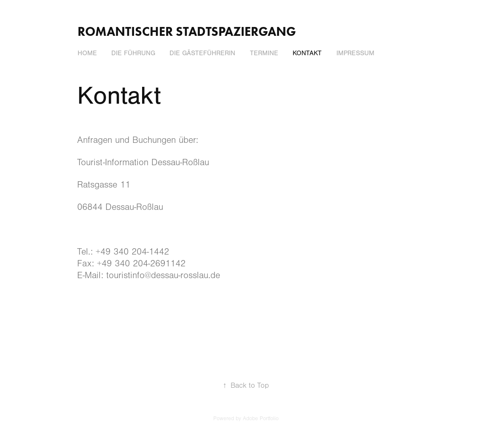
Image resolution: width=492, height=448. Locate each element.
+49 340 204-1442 (132, 252)
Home (87, 53)
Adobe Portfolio (261, 418)
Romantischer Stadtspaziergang (187, 31)
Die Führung (133, 53)
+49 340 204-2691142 (141, 264)
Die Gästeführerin (202, 53)
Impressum (355, 53)
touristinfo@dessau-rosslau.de (163, 275)
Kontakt (307, 53)
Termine (264, 53)
